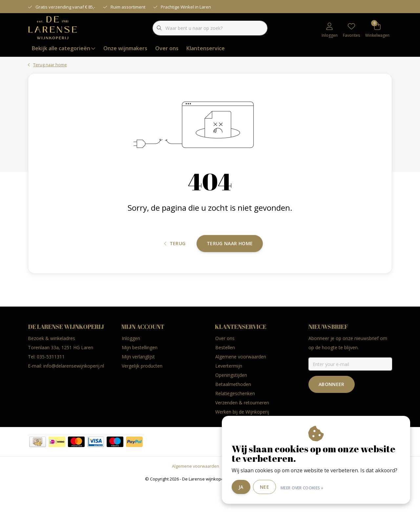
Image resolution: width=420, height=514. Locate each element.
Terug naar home (230, 265)
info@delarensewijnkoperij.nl (74, 392)
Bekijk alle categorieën (64, 48)
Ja (246, 487)
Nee (269, 487)
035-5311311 (51, 383)
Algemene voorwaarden (196, 492)
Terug (175, 265)
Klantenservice (206, 48)
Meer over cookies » (307, 487)
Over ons (167, 48)
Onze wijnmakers (125, 48)
